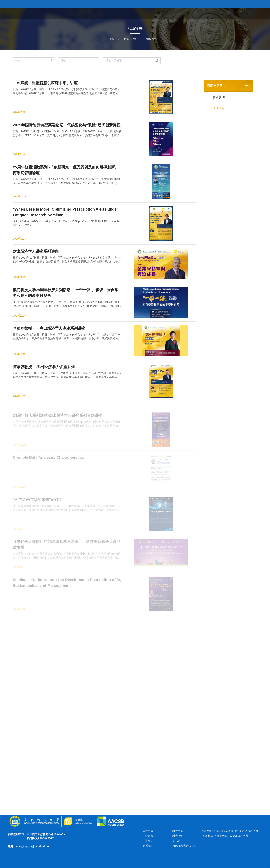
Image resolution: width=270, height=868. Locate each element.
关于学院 (186, 13)
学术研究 (239, 13)
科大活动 (178, 836)
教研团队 (221, 13)
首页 (171, 13)
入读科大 (148, 831)
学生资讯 (148, 841)
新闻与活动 (130, 39)
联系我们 (148, 846)
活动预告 (152, 39)
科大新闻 (178, 831)
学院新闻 (219, 97)
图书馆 (176, 841)
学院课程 (204, 13)
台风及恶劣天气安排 (184, 846)
